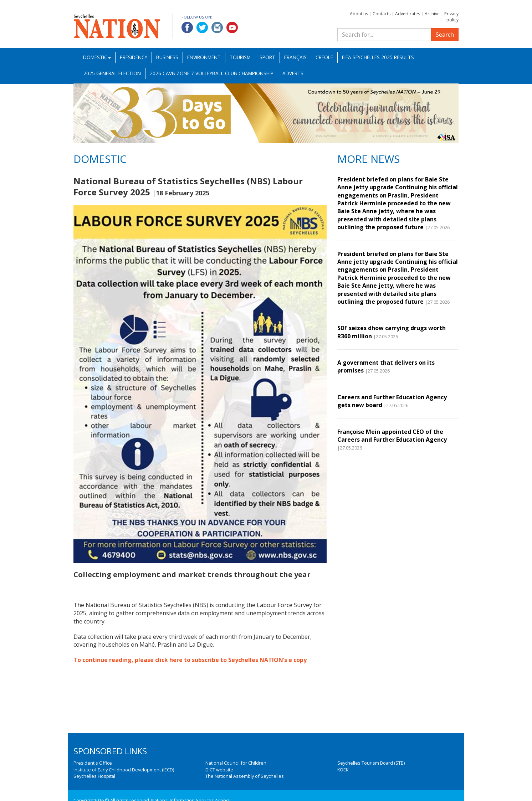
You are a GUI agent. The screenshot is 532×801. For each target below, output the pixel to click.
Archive (432, 14)
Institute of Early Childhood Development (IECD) (124, 770)
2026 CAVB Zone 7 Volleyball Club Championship (212, 73)
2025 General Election (112, 73)
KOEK (343, 770)
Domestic (97, 57)
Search (445, 35)
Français (295, 57)
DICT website (219, 770)
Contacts (382, 14)
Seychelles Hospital (94, 776)
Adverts (293, 73)
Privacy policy (451, 17)
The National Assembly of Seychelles (245, 776)
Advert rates (408, 14)
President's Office (93, 763)
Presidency (134, 57)
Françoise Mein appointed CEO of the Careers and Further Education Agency (392, 436)
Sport (267, 57)
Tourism (240, 57)
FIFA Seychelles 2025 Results (378, 57)
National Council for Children (236, 763)
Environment (204, 57)
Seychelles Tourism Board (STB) (371, 763)
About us (359, 14)
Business (167, 57)
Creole (324, 57)
